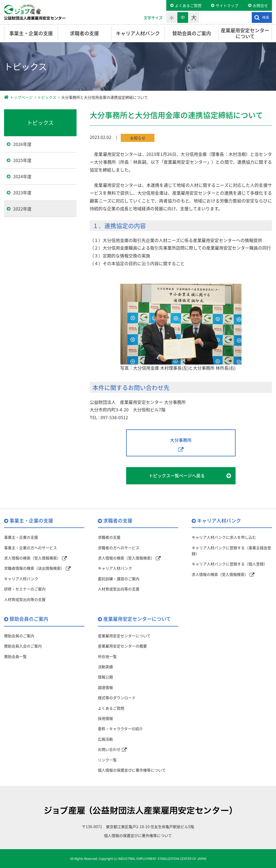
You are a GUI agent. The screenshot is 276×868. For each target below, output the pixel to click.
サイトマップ (227, 5)
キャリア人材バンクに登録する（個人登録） (230, 564)
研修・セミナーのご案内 (25, 589)
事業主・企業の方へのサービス (30, 548)
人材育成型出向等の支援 (25, 599)
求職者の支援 (84, 33)
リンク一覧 (107, 760)
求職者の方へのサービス (119, 548)
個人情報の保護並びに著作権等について (132, 770)
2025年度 (22, 160)
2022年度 (22, 209)
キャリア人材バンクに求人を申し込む (224, 537)
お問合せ (260, 5)
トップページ (21, 97)
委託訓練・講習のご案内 (119, 579)
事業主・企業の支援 (31, 33)
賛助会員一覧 (15, 656)
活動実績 (105, 667)
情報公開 (105, 677)
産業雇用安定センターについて (245, 33)
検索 (266, 17)
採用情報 (105, 718)
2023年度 (22, 192)
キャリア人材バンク (138, 33)
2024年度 (22, 176)
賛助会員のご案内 (192, 33)
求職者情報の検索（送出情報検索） (34, 568)
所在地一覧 (107, 656)
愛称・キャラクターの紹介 (120, 729)
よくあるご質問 (188, 5)
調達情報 (105, 687)
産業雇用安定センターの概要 (122, 646)
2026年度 (22, 144)
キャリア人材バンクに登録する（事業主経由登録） (231, 551)
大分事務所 (181, 440)
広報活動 (105, 739)
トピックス (47, 97)
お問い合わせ (109, 749)
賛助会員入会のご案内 (23, 646)
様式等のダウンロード (117, 698)
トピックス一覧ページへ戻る (177, 475)
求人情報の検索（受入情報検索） (32, 558)
